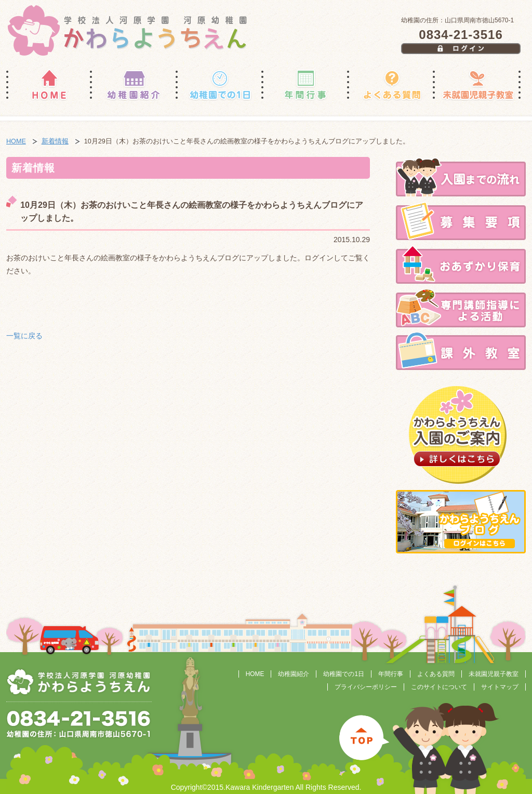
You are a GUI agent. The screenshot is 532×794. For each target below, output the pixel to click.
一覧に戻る (24, 336)
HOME (16, 141)
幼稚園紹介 (294, 674)
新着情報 (55, 141)
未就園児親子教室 (494, 674)
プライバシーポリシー (366, 687)
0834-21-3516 (461, 35)
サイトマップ (500, 687)
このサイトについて (439, 687)
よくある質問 (436, 674)
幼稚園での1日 (344, 674)
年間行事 (391, 674)
